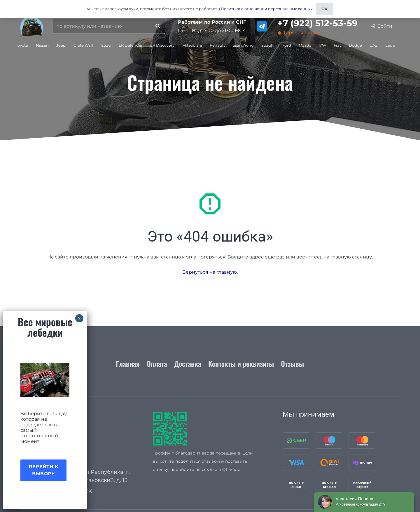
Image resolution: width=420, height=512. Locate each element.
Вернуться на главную (210, 272)
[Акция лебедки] (45, 380)
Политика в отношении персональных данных (267, 9)
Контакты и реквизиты (241, 364)
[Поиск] (158, 26)
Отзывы (292, 364)
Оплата (157, 364)
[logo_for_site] (32, 26)
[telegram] (262, 26)
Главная (128, 364)
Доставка (188, 364)
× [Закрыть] (79, 318)
